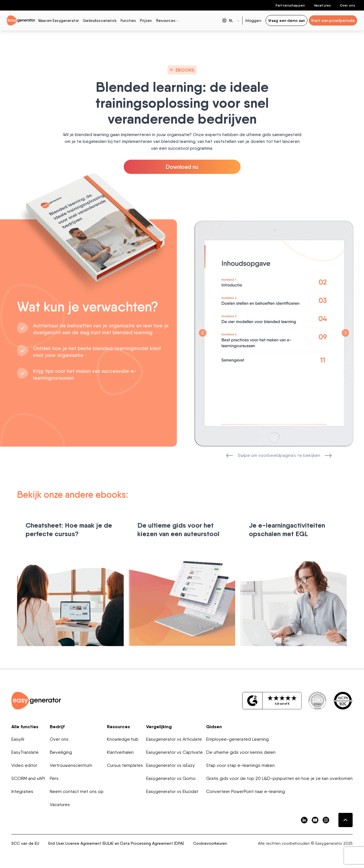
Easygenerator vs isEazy (170, 765)
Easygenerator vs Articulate (174, 739)
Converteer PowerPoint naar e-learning (246, 791)
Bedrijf (57, 727)
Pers (54, 778)
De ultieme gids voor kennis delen (241, 752)
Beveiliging (61, 752)
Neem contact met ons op (77, 791)
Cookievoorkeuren (210, 843)
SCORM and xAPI (28, 778)
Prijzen (146, 20)
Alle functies (25, 727)
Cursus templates (125, 765)
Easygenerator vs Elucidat (172, 791)
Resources (118, 727)
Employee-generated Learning (237, 739)
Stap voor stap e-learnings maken (240, 765)
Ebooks (182, 70)
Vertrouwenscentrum (71, 765)
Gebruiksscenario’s (100, 20)
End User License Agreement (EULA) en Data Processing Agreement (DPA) (116, 843)
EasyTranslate (25, 752)
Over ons (347, 5)
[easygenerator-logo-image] (21, 20)
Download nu (182, 167)
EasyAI (18, 739)
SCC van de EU (25, 843)
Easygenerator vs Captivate (174, 752)
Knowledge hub (123, 739)
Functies (128, 20)
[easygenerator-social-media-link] (304, 820)
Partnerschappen (290, 5)
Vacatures (322, 5)
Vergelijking (159, 727)
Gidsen (214, 727)
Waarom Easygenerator (58, 20)
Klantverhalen (120, 752)
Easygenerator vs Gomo (171, 778)
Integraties (22, 791)
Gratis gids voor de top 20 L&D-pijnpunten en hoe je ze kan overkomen (279, 778)
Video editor (24, 765)
